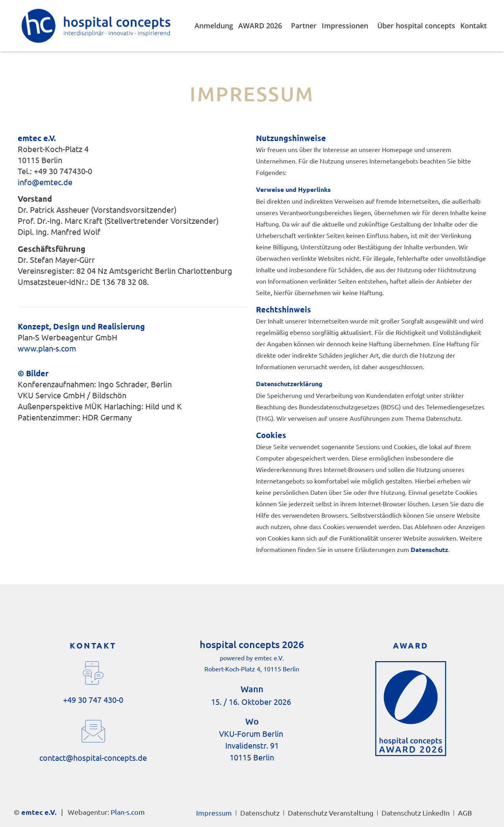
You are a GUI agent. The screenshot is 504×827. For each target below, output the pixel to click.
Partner (304, 26)
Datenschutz (260, 813)
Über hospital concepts (416, 26)
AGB (465, 813)
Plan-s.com (128, 812)
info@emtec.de (45, 182)
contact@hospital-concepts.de (93, 757)
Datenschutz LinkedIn (416, 813)
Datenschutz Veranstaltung (331, 813)
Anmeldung (214, 26)
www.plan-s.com (47, 348)
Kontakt (473, 26)
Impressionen (347, 26)
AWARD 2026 (262, 26)
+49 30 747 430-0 (93, 700)
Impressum (214, 813)
